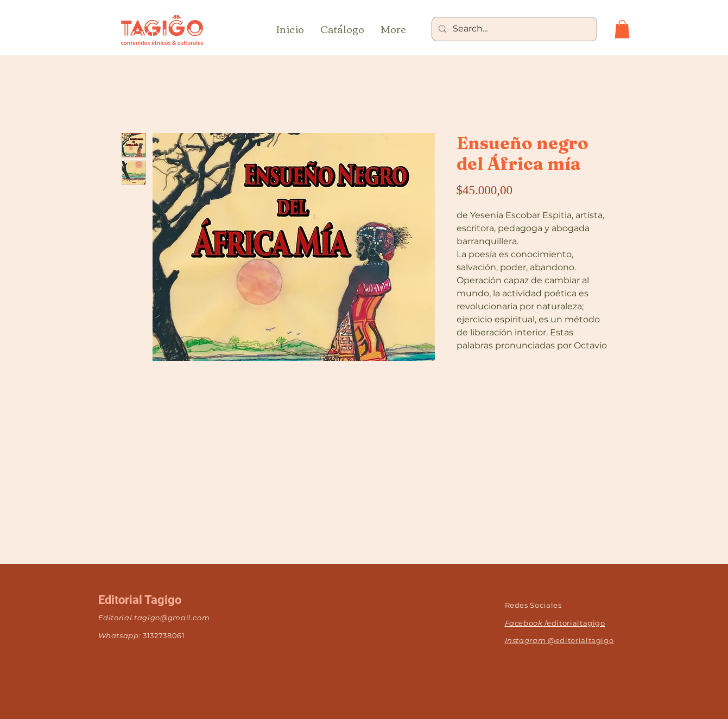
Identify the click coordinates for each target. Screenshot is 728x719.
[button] (622, 29)
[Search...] (513, 29)
